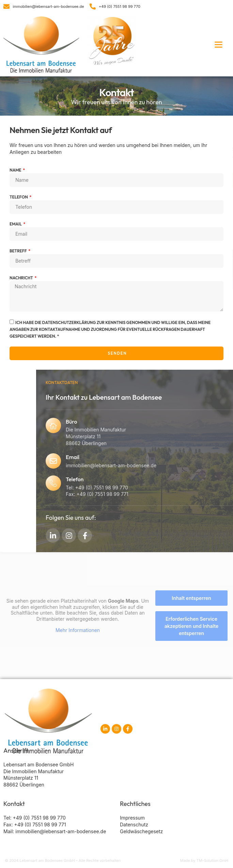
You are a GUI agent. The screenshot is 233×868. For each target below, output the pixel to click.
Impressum (132, 818)
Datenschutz (134, 825)
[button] (219, 45)
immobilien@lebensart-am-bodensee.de (61, 831)
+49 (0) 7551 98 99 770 (39, 818)
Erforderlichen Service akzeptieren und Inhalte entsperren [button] (192, 626)
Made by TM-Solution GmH (204, 860)
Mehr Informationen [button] (78, 630)
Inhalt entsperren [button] (191, 598)
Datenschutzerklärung (51, 322)
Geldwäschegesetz (141, 831)
